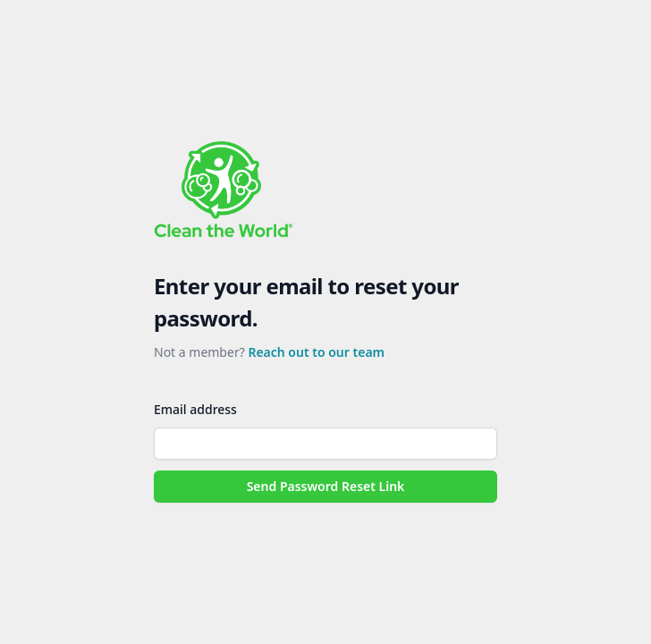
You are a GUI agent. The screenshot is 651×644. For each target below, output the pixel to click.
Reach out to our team (316, 352)
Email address (195, 409)
